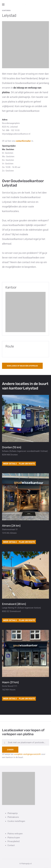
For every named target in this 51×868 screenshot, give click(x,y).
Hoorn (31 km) (10, 682)
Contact (11, 845)
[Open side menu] (3, 5)
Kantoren (6, 11)
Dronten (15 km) (12, 447)
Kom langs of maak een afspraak (22, 366)
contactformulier (23, 141)
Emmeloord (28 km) (14, 604)
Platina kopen (14, 838)
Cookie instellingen (16, 821)
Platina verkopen (15, 834)
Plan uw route (27, 464)
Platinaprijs (13, 813)
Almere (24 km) (11, 526)
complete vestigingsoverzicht (27, 754)
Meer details (10, 464)
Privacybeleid (13, 841)
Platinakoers (13, 817)
